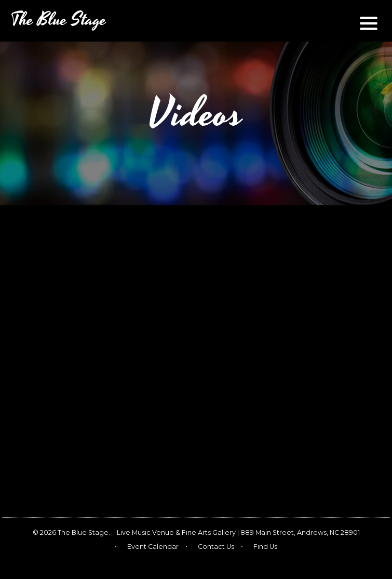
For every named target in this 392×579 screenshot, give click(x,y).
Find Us (265, 547)
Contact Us (216, 547)
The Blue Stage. (84, 532)
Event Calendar (153, 547)
